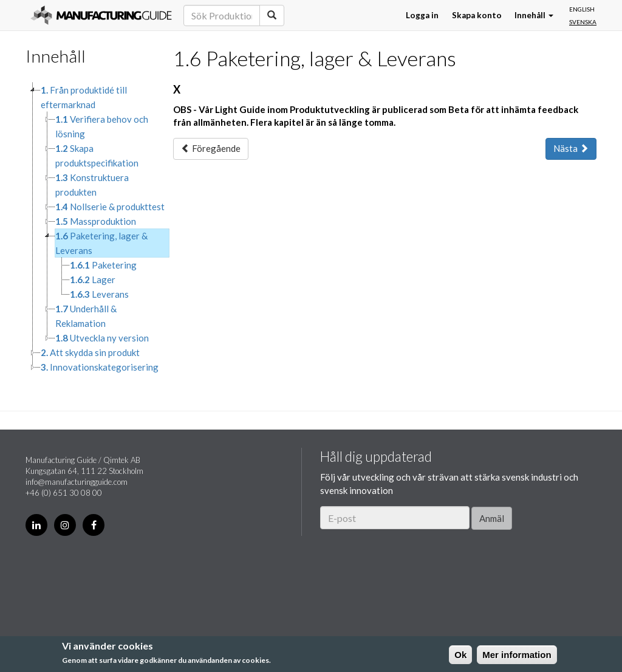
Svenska (583, 22)
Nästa (571, 148)
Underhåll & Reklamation (86, 316)
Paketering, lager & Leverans (101, 243)
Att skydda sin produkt (90, 352)
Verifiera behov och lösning (102, 126)
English (582, 9)
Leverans (99, 294)
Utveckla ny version (102, 338)
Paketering (103, 265)
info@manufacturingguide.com (77, 482)
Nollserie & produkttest (110, 207)
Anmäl (492, 518)
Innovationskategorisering (100, 367)
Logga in (422, 15)
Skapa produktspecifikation (97, 156)
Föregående (211, 148)
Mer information (517, 655)
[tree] (90, 228)
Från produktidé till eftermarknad (84, 97)
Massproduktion (96, 221)
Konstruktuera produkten (92, 185)
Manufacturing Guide (101, 15)
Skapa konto (477, 15)
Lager (93, 279)
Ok (460, 655)
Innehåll (534, 15)
